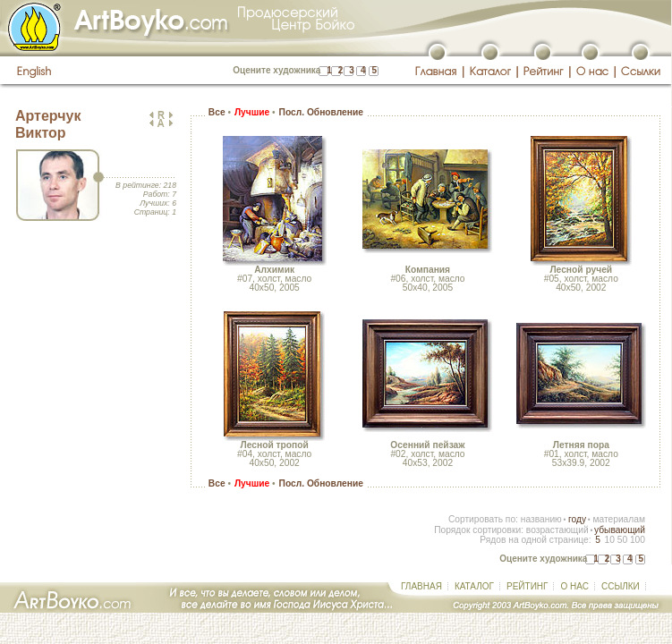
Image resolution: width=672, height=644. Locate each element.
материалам (619, 519)
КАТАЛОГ (474, 586)
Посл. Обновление (321, 112)
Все (217, 112)
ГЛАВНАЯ (421, 586)
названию (541, 519)
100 (638, 540)
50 (622, 540)
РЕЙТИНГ (527, 586)
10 (609, 540)
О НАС (574, 586)
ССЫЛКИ (621, 586)
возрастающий (557, 530)
